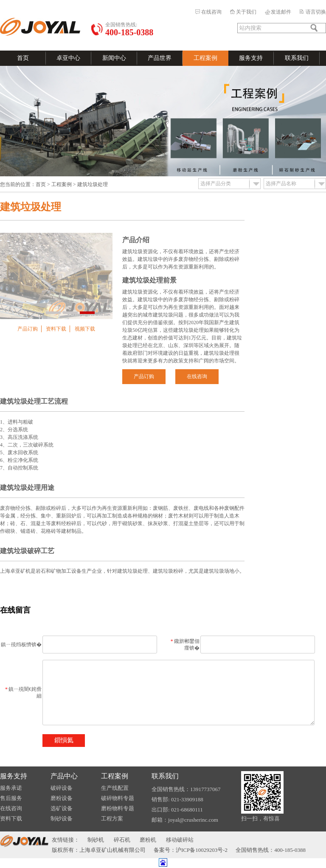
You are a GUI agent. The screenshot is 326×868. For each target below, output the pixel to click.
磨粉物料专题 (118, 808)
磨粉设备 (62, 798)
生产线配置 (115, 788)
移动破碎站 (180, 840)
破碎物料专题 (118, 798)
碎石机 (122, 840)
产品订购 (28, 329)
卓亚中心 (68, 58)
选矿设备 (62, 808)
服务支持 (251, 58)
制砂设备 (62, 819)
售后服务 (11, 798)
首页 (23, 58)
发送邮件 (281, 12)
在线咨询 (211, 12)
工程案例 (205, 58)
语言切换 (316, 12)
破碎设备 (62, 788)
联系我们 (297, 58)
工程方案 (112, 819)
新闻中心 (114, 58)
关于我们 (246, 12)
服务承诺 (11, 788)
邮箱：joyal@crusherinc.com (185, 820)
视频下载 (85, 329)
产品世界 (160, 58)
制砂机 (96, 840)
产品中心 (64, 776)
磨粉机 (148, 840)
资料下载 (56, 329)
